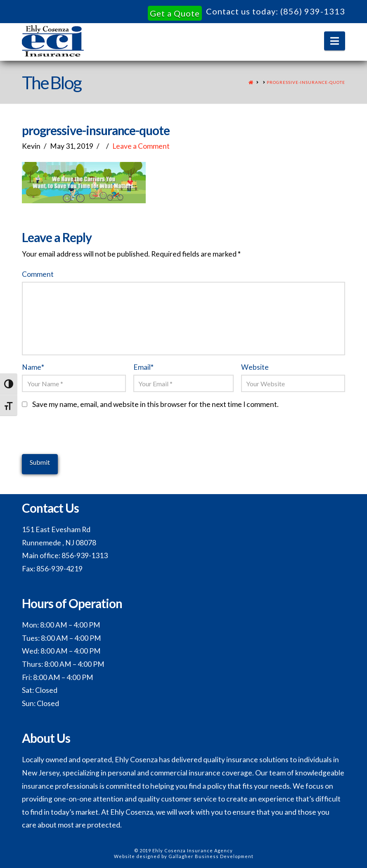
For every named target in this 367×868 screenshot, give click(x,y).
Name (33, 367)
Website (255, 367)
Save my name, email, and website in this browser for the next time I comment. (155, 404)
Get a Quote (175, 13)
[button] (335, 41)
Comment (38, 274)
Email (143, 367)
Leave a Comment (141, 146)
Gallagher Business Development (211, 856)
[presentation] (85, 438)
